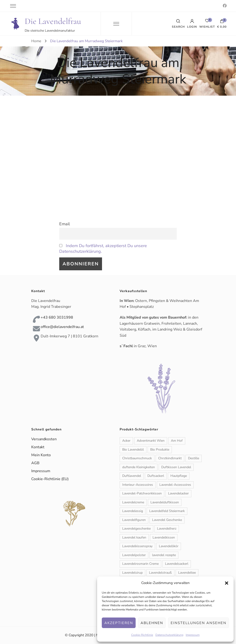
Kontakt (38, 447)
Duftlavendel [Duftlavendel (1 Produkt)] (132, 476)
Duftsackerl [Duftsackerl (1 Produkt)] (156, 476)
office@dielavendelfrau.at (62, 327)
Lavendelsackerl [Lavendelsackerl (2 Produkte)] (177, 564)
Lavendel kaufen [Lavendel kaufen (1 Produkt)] (134, 537)
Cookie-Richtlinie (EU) (50, 479)
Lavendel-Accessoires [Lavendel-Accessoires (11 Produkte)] (175, 485)
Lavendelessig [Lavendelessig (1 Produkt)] (133, 511)
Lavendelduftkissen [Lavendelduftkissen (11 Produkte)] (165, 502)
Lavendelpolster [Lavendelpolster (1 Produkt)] (134, 555)
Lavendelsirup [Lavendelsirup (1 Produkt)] (132, 573)
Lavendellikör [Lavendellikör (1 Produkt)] (169, 546)
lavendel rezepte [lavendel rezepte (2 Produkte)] (164, 555)
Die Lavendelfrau (53, 21)
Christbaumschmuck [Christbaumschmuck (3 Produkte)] (137, 458)
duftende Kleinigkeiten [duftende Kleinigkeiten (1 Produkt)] (139, 467)
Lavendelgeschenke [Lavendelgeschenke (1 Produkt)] (136, 529)
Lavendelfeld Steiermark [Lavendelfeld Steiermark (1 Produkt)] (167, 511)
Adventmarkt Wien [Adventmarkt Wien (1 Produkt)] (151, 441)
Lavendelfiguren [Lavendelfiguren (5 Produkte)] (134, 520)
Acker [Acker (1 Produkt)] (126, 441)
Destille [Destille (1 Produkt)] (194, 458)
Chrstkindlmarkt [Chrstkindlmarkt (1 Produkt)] (170, 458)
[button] (227, 583)
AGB (35, 463)
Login (192, 24)
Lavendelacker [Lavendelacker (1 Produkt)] (178, 493)
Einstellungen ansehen (199, 623)
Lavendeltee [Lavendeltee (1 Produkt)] (187, 573)
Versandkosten (44, 439)
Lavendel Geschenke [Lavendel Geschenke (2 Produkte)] (167, 520)
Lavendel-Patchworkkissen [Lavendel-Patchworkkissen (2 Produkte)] (142, 493)
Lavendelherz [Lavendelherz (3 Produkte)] (167, 529)
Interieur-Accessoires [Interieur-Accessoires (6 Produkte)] (138, 485)
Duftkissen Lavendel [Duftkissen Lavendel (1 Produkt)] (176, 467)
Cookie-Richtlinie (142, 635)
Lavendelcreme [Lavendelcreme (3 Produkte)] (133, 502)
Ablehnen (152, 623)
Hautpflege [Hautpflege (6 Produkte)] (179, 476)
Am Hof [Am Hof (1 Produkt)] (177, 441)
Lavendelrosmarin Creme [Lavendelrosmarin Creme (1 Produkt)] (140, 564)
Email (65, 224)
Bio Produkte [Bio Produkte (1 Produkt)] (160, 450)
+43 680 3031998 (57, 317)
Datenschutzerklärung (169, 635)
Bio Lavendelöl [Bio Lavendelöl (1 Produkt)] (133, 450)
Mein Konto (41, 455)
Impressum (193, 635)
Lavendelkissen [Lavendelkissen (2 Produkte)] (164, 537)
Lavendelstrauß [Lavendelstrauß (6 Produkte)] (160, 573)
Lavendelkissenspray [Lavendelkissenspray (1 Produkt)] (137, 546)
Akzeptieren (119, 623)
